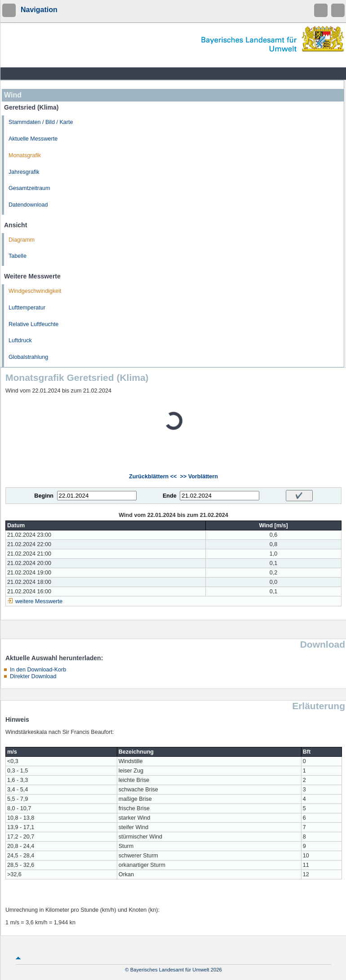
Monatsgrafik (25, 155)
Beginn (44, 496)
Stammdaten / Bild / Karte (41, 122)
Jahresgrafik (24, 172)
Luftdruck (20, 340)
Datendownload (28, 205)
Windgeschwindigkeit (35, 291)
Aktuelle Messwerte (33, 139)
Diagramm (22, 240)
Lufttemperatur (27, 308)
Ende (170, 496)
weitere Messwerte (39, 601)
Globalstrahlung (28, 357)
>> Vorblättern (199, 477)
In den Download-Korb (38, 670)
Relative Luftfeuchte (33, 324)
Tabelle (18, 256)
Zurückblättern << (153, 477)
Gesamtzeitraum (29, 188)
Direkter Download (33, 676)
